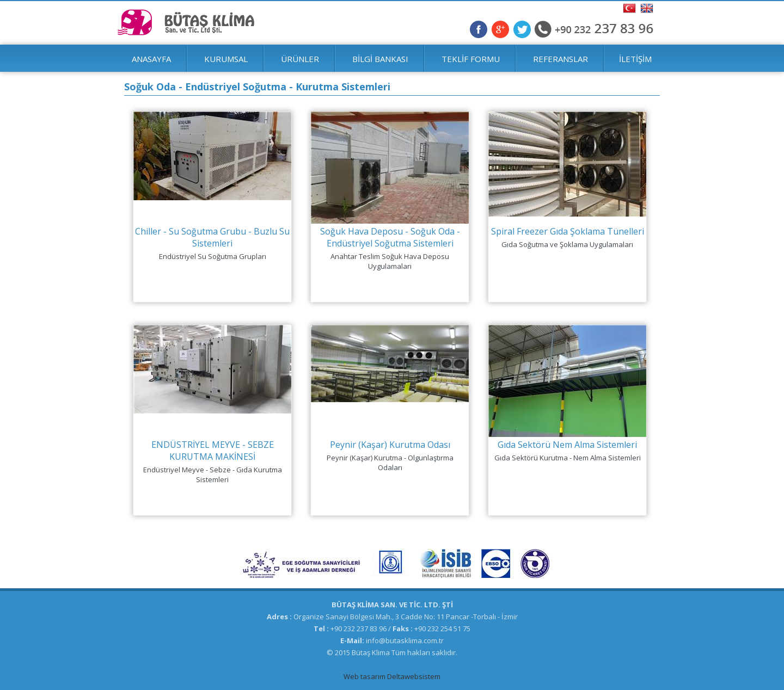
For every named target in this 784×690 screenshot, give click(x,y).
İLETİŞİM (635, 59)
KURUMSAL (226, 59)
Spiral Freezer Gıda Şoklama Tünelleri (568, 231)
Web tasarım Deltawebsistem (392, 676)
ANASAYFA (151, 59)
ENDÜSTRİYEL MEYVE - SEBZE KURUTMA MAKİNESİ (213, 451)
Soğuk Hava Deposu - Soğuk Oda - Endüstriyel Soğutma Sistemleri (390, 237)
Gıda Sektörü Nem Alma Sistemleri (567, 445)
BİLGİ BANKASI (380, 59)
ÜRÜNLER (300, 59)
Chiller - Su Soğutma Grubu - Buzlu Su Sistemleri (212, 237)
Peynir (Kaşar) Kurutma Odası (390, 445)
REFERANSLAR (561, 59)
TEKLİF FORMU (471, 59)
